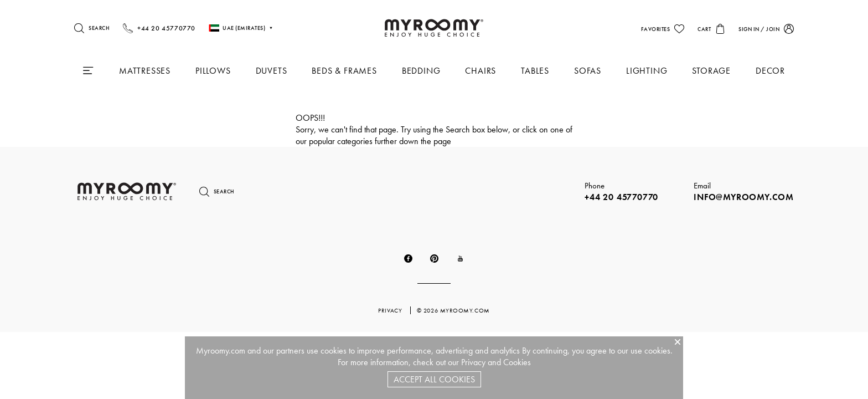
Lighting (647, 71)
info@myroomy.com (744, 197)
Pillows (213, 71)
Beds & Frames (344, 71)
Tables (535, 71)
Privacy (473, 362)
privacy (391, 310)
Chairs (480, 71)
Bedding (421, 71)
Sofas (588, 71)
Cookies (517, 362)
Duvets (272, 71)
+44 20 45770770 (621, 197)
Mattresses (145, 71)
